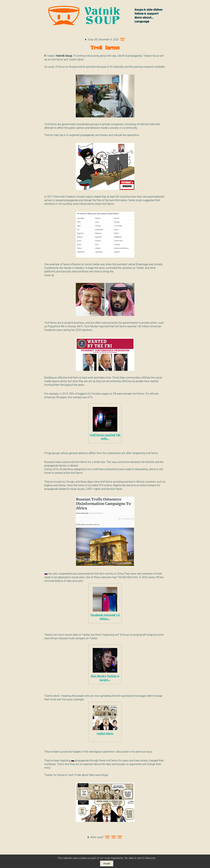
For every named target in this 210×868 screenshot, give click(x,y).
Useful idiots (105, 720)
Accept (107, 863)
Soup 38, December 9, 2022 (106, 39)
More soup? (106, 836)
